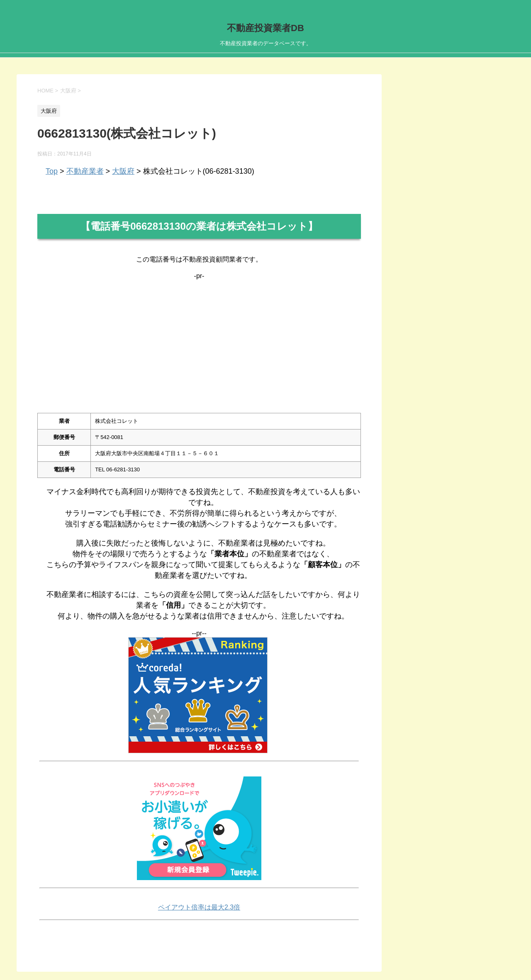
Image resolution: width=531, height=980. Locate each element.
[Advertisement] (199, 338)
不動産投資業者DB (265, 28)
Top (52, 171)
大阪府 (123, 171)
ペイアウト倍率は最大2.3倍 (199, 907)
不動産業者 (85, 171)
